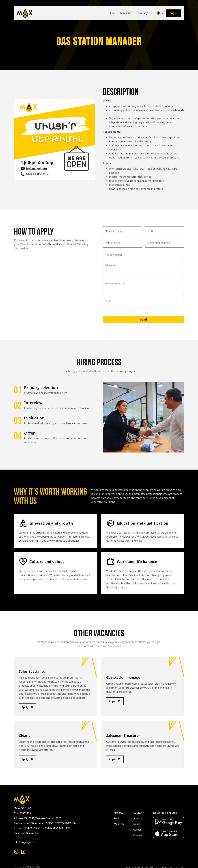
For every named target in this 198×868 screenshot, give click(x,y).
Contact (138, 835)
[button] (144, 13)
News (137, 824)
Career (137, 830)
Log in (174, 13)
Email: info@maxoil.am (27, 833)
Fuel (113, 13)
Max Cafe (126, 13)
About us (139, 818)
